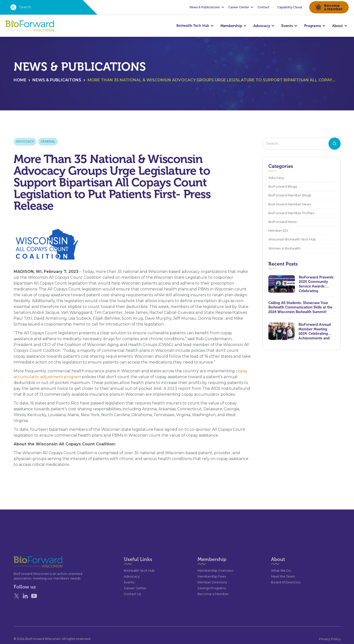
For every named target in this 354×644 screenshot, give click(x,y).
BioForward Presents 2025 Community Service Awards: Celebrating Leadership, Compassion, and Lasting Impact (316, 284)
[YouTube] (34, 606)
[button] (206, 7)
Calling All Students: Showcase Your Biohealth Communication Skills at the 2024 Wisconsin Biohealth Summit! (300, 308)
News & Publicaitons (57, 81)
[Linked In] (25, 606)
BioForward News (282, 222)
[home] (30, 26)
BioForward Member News (290, 205)
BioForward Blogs (283, 187)
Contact (264, 7)
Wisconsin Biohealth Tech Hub (292, 240)
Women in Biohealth (284, 249)
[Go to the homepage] (29, 571)
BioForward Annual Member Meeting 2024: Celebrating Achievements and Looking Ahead (315, 332)
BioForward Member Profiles (291, 214)
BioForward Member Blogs (290, 196)
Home (20, 81)
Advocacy (25, 142)
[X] (17, 606)
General (48, 142)
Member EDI (278, 231)
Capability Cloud (290, 7)
